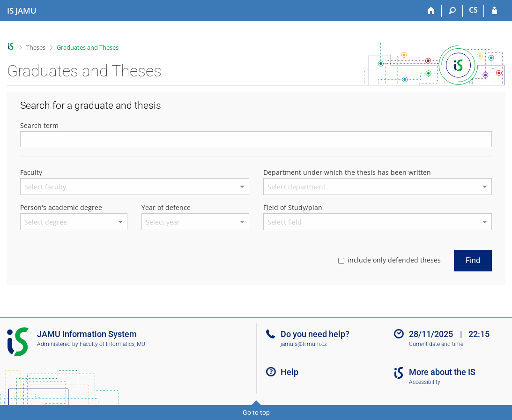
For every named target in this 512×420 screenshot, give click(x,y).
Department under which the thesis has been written (347, 172)
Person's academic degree (61, 207)
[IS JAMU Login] (494, 11)
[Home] (431, 11)
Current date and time (436, 344)
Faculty (31, 172)
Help (289, 372)
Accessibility (425, 382)
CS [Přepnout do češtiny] (473, 10)
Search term (39, 125)
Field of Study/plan (293, 207)
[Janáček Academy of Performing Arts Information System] (22, 11)
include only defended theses (390, 260)
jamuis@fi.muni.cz (304, 344)
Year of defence (166, 207)
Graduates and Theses (88, 47)
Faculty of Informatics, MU (112, 344)
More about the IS (442, 372)
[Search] (452, 11)
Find (473, 260)
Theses (36, 47)
